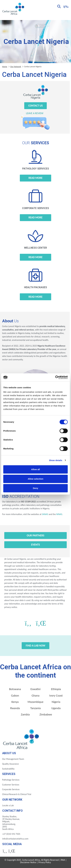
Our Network (16, 67)
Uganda (56, 708)
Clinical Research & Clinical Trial (17, 794)
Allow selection (35, 479)
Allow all (36, 469)
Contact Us (36, 106)
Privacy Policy (45, 862)
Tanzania (36, 708)
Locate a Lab (8, 805)
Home (5, 67)
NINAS (59, 514)
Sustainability (8, 769)
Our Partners (36, 535)
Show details (56, 460)
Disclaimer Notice (28, 862)
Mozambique (36, 702)
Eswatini (35, 689)
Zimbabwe (46, 714)
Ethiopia (56, 689)
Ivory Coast (56, 696)
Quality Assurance (10, 764)
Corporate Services (11, 789)
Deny (36, 488)
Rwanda (15, 708)
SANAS (45, 514)
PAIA (63, 860)
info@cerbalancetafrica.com (15, 839)
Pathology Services (11, 780)
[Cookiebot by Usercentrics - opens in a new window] (55, 377)
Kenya (15, 702)
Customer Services (11, 785)
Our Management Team (13, 759)
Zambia (25, 714)
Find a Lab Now (36, 646)
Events (35, 545)
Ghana (36, 696)
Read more (35, 178)
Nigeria (56, 702)
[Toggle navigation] (66, 6)
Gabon (15, 696)
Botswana (15, 689)
